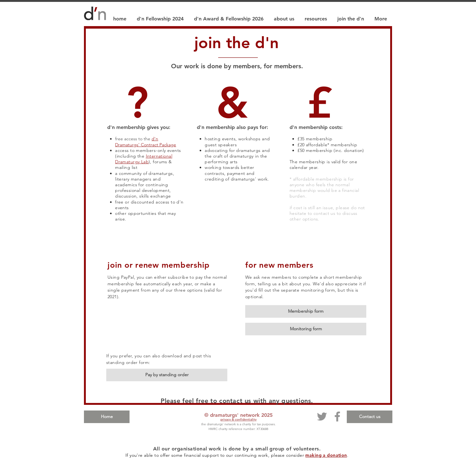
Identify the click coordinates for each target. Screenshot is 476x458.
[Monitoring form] (306, 329)
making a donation (326, 455)
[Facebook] (337, 416)
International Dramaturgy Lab (144, 159)
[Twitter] (322, 416)
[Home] (107, 417)
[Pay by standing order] (167, 375)
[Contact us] (370, 417)
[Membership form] (306, 311)
